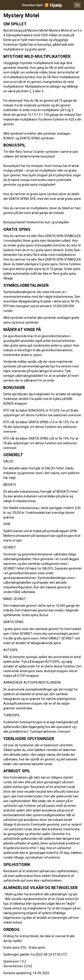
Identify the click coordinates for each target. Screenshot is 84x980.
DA (77, 5)
